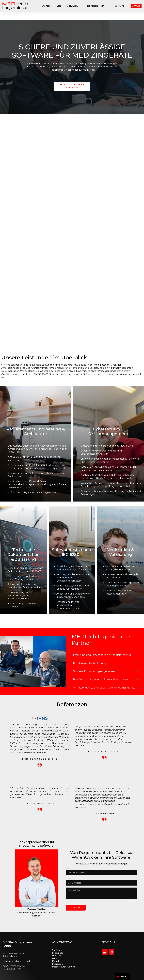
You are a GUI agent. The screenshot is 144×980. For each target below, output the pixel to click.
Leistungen (58, 950)
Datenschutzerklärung (64, 964)
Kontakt (56, 958)
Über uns (57, 953)
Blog (55, 956)
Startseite (57, 947)
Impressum (58, 961)
